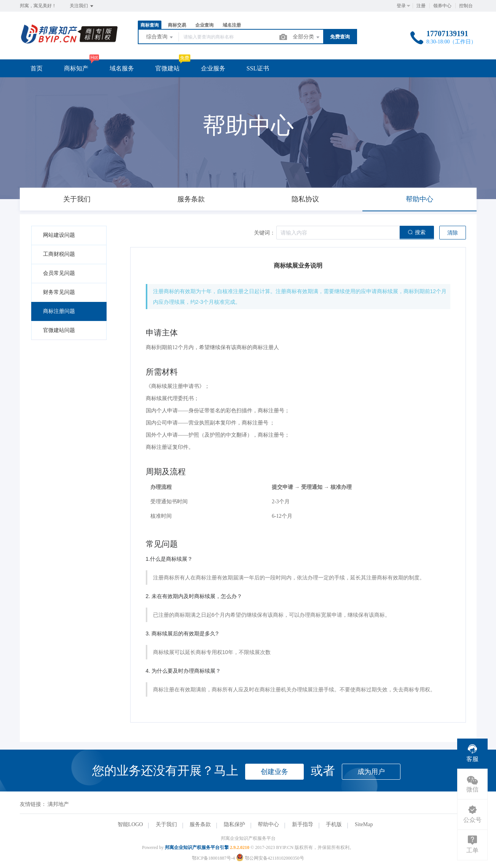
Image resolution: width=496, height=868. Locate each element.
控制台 (466, 6)
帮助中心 (268, 824)
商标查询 (150, 25)
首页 (37, 68)
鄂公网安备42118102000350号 (270, 858)
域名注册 (232, 25)
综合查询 (160, 37)
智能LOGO (130, 824)
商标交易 (177, 25)
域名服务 (122, 68)
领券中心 (442, 6)
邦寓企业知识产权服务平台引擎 (197, 847)
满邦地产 (58, 804)
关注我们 (82, 6)
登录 (401, 6)
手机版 (334, 824)
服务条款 (200, 824)
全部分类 (307, 37)
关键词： (265, 233)
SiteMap (364, 824)
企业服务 (213, 68)
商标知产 (76, 68)
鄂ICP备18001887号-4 (213, 858)
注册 (421, 6)
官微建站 (167, 68)
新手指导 (303, 824)
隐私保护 (234, 824)
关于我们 (166, 824)
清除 (453, 233)
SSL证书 (258, 68)
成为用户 (371, 772)
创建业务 (274, 772)
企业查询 (204, 25)
